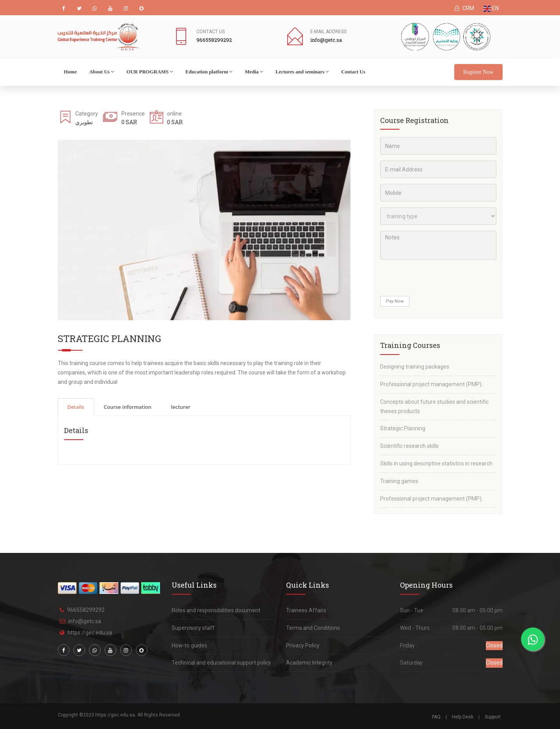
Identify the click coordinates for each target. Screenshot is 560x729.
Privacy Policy (303, 645)
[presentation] (439, 275)
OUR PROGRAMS (150, 72)
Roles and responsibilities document (216, 610)
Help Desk (463, 717)
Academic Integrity (309, 663)
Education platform (209, 72)
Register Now (478, 72)
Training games (399, 481)
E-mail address (328, 32)
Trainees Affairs (306, 610)
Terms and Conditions (313, 628)
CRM (464, 8)
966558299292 (86, 610)
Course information (128, 407)
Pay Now (395, 301)
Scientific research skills (409, 446)
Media (254, 72)
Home (70, 72)
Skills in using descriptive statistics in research (436, 463)
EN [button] (491, 8)
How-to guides (189, 645)
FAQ (436, 717)
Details (76, 407)
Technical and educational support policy (221, 663)
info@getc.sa (85, 621)
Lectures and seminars (302, 72)
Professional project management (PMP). (431, 384)
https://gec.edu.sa (90, 633)
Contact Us (211, 32)
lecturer (181, 407)
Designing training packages (415, 367)
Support (493, 717)
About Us (102, 72)
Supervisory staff (193, 628)
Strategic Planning (403, 428)
